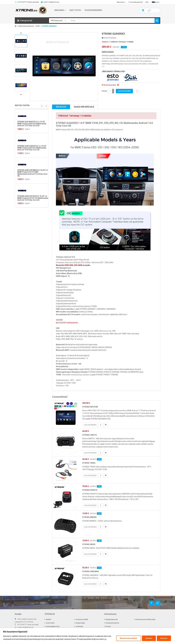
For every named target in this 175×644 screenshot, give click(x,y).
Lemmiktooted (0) (136, 2)
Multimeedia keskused (26, 26)
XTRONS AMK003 (89, 517)
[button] (32, 21)
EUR (147, 2)
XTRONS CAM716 (89, 435)
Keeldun (149, 638)
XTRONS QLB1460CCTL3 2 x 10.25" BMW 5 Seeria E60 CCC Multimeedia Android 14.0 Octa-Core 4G (32, 124)
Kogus (104, 91)
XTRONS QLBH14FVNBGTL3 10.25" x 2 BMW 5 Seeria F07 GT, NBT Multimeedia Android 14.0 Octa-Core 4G (33, 173)
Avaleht (48, 619)
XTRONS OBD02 (89, 544)
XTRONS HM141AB (90, 407)
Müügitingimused (112, 619)
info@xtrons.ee (28, 627)
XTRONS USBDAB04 (90, 571)
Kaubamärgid (80, 623)
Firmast (108, 626)
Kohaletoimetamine (112, 623)
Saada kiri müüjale (109, 38)
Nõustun (164, 638)
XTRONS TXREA (89, 463)
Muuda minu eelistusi (129, 638)
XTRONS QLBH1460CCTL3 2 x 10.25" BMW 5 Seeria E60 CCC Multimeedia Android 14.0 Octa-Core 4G (32, 148)
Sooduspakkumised (53, 626)
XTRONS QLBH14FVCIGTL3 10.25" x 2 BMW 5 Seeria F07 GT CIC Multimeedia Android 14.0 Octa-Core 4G (33, 198)
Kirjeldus (61, 107)
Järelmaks (79, 626)
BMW (38, 26)
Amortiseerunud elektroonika (145, 619)
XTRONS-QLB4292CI (49, 26)
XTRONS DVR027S (90, 490)
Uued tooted (50, 623)
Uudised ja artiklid (82, 619)
